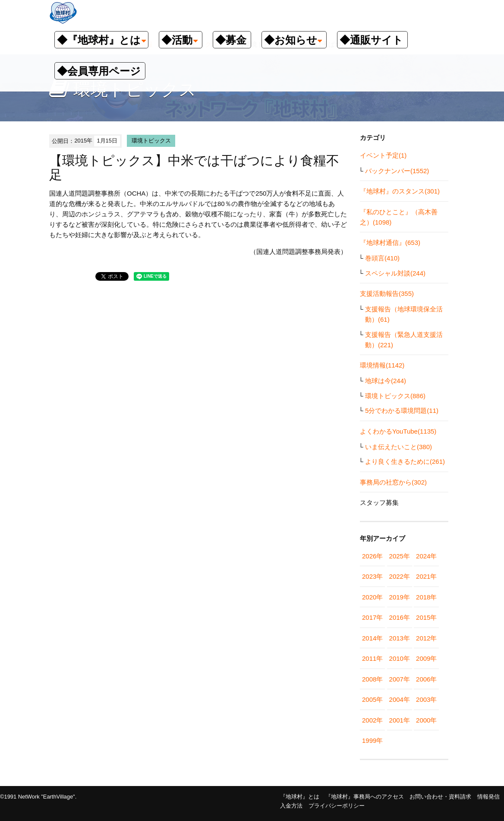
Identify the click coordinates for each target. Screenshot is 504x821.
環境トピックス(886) (395, 396)
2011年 (372, 658)
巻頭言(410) (382, 258)
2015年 (426, 617)
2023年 (372, 576)
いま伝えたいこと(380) (398, 447)
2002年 (372, 720)
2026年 (372, 556)
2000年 (426, 720)
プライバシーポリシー (337, 806)
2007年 (400, 679)
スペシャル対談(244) (395, 273)
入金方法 (291, 806)
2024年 (426, 556)
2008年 (372, 679)
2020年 (372, 597)
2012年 (426, 638)
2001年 (400, 720)
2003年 (426, 699)
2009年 (426, 658)
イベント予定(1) (383, 155)
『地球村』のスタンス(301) (400, 191)
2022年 (400, 576)
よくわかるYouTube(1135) (398, 431)
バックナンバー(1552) (397, 171)
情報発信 (488, 797)
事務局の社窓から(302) (393, 482)
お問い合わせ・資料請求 (440, 797)
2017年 (372, 617)
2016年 (400, 617)
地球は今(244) (386, 381)
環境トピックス (151, 141)
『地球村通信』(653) (390, 242)
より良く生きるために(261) (405, 461)
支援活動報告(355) (387, 293)
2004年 (400, 699)
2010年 (400, 658)
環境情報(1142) (382, 365)
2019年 (400, 597)
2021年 (426, 576)
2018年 (426, 597)
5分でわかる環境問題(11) (402, 410)
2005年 (372, 699)
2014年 (372, 638)
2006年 (426, 679)
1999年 (372, 740)
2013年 (400, 638)
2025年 (400, 556)
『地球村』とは (300, 797)
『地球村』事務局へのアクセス (365, 797)
